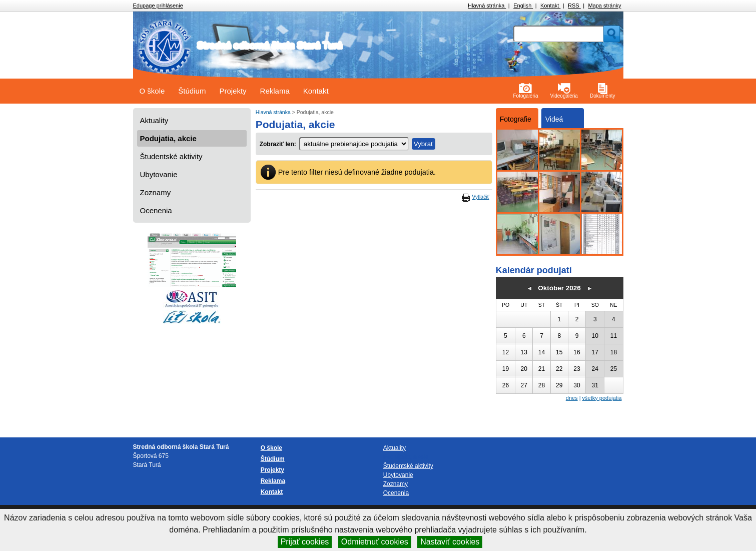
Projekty (233, 91)
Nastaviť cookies (450, 542)
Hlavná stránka (487, 6)
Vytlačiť (480, 197)
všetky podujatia (602, 398)
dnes (572, 398)
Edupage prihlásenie (158, 6)
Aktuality (154, 120)
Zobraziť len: (278, 144)
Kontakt (550, 6)
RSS (574, 6)
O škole (152, 91)
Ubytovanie (159, 174)
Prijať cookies (305, 542)
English (523, 6)
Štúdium (192, 91)
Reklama (275, 91)
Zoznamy (156, 192)
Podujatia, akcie (168, 138)
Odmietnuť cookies (375, 542)
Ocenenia (156, 210)
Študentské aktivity (171, 156)
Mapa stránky (604, 6)
